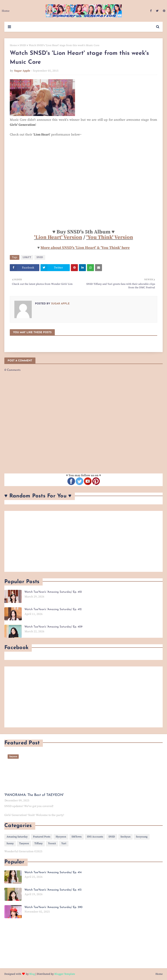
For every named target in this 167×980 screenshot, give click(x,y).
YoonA (52, 843)
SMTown (77, 837)
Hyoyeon (61, 837)
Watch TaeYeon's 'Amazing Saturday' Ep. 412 (53, 609)
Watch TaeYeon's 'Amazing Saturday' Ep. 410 (53, 592)
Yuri (64, 843)
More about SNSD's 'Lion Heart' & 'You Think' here (85, 248)
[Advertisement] (83, 541)
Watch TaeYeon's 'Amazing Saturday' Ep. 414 (53, 872)
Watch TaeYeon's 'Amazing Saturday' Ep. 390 (53, 907)
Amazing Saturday (17, 837)
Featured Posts (42, 837)
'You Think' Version (110, 237)
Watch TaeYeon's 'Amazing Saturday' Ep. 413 (53, 890)
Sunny (10, 843)
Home (13, 45)
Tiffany (38, 843)
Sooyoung (142, 837)
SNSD (23, 45)
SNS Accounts (95, 837)
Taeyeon (24, 843)
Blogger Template (65, 974)
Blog (32, 974)
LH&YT (27, 257)
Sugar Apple (22, 71)
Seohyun (125, 837)
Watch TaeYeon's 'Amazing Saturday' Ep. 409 (53, 627)
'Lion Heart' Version (58, 237)
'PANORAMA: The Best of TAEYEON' (34, 795)
